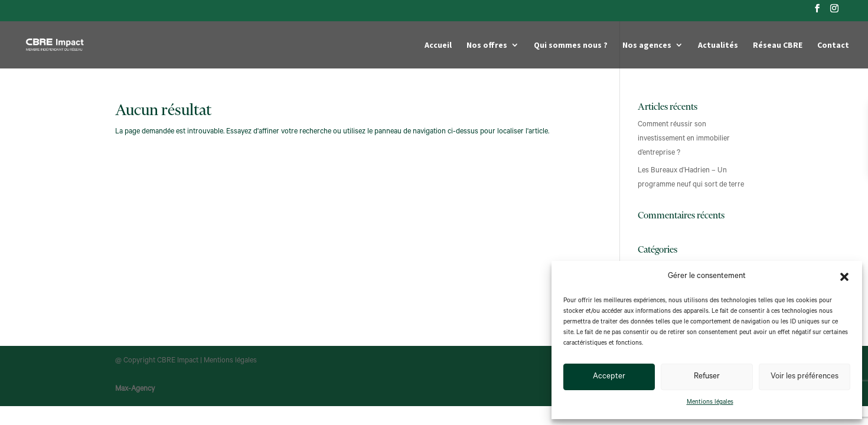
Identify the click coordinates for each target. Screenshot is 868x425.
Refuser (707, 377)
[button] (844, 277)
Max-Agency (135, 390)
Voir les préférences (805, 377)
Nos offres (487, 45)
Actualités (718, 45)
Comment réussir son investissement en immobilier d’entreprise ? (684, 139)
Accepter (609, 377)
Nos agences (647, 45)
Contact (833, 45)
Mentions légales (710, 403)
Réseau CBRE (778, 45)
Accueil (438, 45)
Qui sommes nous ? (571, 45)
